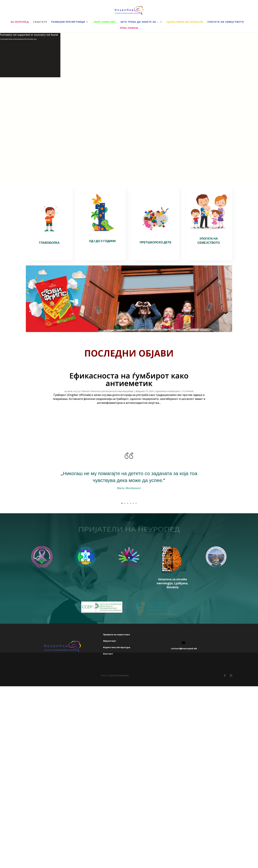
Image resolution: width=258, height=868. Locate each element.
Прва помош (129, 28)
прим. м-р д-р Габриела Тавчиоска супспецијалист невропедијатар (100, 391)
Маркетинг (110, 667)
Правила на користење (116, 660)
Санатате (40, 22)
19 (153, 416)
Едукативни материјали (185, 22)
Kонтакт (108, 679)
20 (156, 416)
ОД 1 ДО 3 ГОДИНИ (102, 241)
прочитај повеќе (129, 412)
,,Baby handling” (104, 22)
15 (142, 416)
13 (136, 416)
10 (128, 416)
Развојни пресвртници (68, 22)
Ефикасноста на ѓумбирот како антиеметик (129, 379)
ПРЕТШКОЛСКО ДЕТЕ (156, 242)
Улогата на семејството (226, 22)
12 (133, 416)
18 (150, 416)
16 (144, 416)
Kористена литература (117, 673)
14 (139, 416)
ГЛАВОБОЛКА (49, 243)
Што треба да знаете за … (140, 22)
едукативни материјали (168, 391)
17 (147, 416)
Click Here (129, 498)
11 (130, 416)
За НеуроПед (20, 22)
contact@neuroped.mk (184, 674)
